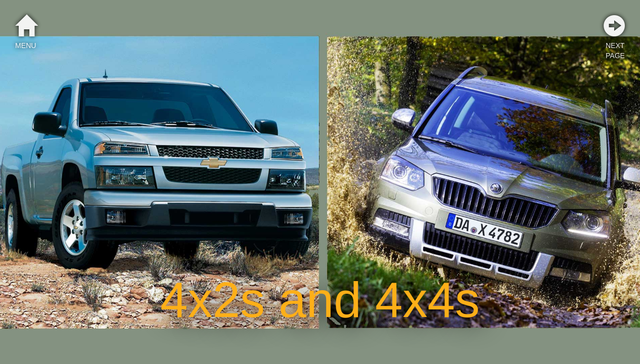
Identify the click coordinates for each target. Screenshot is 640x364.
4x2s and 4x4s (320, 300)
